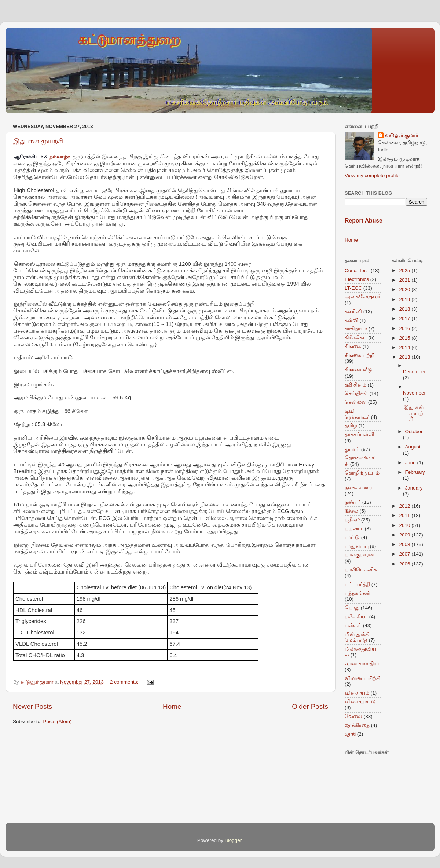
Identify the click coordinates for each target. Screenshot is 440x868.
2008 (405, 544)
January (414, 488)
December (414, 372)
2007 (405, 554)
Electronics (357, 279)
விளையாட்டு (360, 702)
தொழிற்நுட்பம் (362, 473)
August (413, 447)
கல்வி (351, 320)
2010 (405, 525)
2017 (405, 318)
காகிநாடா (356, 329)
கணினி (353, 312)
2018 (405, 309)
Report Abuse (364, 221)
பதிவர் (352, 520)
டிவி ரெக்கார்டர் (357, 414)
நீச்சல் (351, 511)
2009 (405, 535)
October (414, 431)
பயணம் (354, 529)
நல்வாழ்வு (60, 157)
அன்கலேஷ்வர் (362, 296)
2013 (405, 357)
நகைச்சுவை (358, 488)
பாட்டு (352, 537)
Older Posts (310, 706)
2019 (405, 299)
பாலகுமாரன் (359, 555)
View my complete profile (372, 175)
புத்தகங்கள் (358, 593)
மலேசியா (356, 617)
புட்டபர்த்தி (357, 584)
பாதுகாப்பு (357, 546)
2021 (405, 280)
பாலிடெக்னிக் (361, 570)
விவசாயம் (357, 693)
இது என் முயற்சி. (39, 141)
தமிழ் (351, 426)
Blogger (233, 840)
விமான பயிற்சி (362, 678)
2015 (405, 338)
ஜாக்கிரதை (357, 725)
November (414, 393)
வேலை (353, 716)
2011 (405, 515)
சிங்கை (353, 346)
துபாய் (352, 449)
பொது (352, 608)
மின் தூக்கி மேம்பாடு (357, 637)
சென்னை (356, 402)
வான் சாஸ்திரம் (362, 664)
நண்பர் (353, 502)
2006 (405, 564)
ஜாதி (350, 734)
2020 (405, 290)
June (411, 463)
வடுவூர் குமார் (401, 135)
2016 (405, 328)
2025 (405, 270)
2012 (405, 506)
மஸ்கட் (353, 625)
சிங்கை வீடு (358, 370)
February (415, 472)
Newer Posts (32, 706)
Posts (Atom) (58, 721)
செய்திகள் (356, 393)
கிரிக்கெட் (356, 338)
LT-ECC (353, 288)
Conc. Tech (357, 270)
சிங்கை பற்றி (360, 355)
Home (172, 706)
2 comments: (125, 682)
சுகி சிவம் (355, 385)
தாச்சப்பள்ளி (359, 434)
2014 (405, 347)
